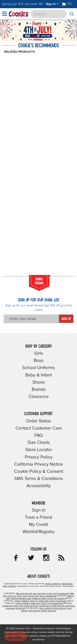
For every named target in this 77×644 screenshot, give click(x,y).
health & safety (39, 598)
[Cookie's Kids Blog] (61, 559)
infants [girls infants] (19, 603)
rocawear (10, 608)
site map (52, 611)
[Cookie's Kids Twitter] (31, 559)
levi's (49, 606)
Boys (39, 361)
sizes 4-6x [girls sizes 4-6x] (36, 603)
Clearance (39, 397)
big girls (29, 594)
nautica (42, 606)
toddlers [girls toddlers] (26, 603)
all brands (20, 608)
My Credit (38, 525)
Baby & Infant (38, 375)
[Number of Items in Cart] (67, 4)
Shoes (39, 382)
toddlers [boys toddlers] (25, 601)
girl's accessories (61, 594)
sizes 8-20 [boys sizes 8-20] (44, 601)
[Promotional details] (46, 40)
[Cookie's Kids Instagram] (46, 559)
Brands (39, 390)
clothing (15, 598)
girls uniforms (60, 608)
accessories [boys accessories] (61, 601)
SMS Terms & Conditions (38, 479)
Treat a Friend (38, 517)
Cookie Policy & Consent (38, 472)
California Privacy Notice (38, 464)
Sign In (52, 4)
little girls (20, 594)
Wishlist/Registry (38, 532)
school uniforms (52, 584)
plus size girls (39, 594)
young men (34, 596)
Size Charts (39, 443)
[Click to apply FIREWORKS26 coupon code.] (38, 40)
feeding (23, 598)
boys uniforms (46, 608)
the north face (68, 606)
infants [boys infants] (18, 601)
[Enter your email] (31, 319)
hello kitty (56, 606)
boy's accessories (48, 596)
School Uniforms (38, 368)
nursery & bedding (56, 598)
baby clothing (9, 586)
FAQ (38, 435)
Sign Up (66, 319)
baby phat (18, 606)
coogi (26, 606)
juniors (49, 594)
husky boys (22, 596)
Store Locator (39, 450)
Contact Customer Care (39, 428)
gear (29, 598)
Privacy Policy (39, 457)
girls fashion (34, 611)
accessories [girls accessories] (57, 603)
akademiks (8, 606)
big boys (12, 596)
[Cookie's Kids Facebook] (16, 559)
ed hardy (34, 606)
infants (44, 611)
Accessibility (39, 486)
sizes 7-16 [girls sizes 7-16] (46, 603)
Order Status (38, 421)
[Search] (49, 14)
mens (52, 601)
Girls (38, 353)
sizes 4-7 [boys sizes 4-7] (34, 601)
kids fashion (67, 584)
